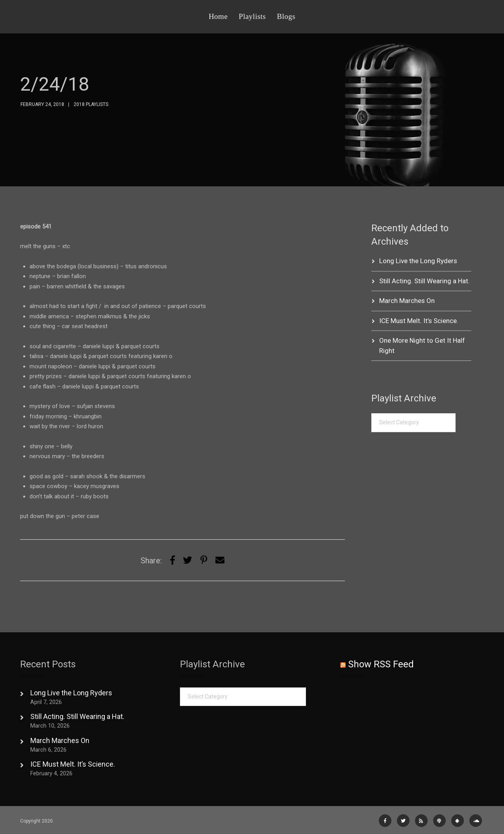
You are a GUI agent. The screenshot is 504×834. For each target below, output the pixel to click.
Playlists (252, 16)
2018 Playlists (91, 104)
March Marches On (407, 301)
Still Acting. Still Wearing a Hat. (424, 281)
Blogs (286, 16)
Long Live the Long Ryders (418, 261)
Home (218, 16)
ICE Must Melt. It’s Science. (419, 321)
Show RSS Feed (381, 664)
